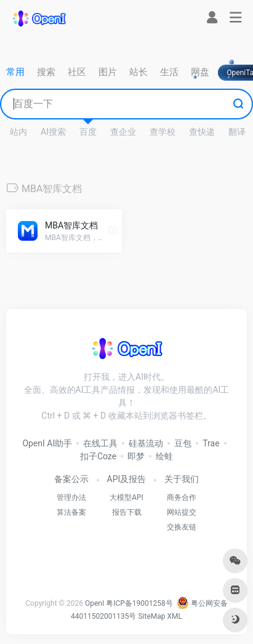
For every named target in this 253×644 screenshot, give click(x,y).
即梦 (136, 456)
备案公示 (71, 479)
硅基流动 (146, 443)
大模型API (126, 497)
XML (175, 616)
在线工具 (100, 443)
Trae (211, 443)
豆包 (183, 443)
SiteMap (151, 616)
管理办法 (71, 497)
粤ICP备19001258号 (139, 603)
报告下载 (127, 512)
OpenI (94, 603)
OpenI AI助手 (47, 443)
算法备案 (71, 512)
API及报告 (127, 479)
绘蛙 (164, 456)
